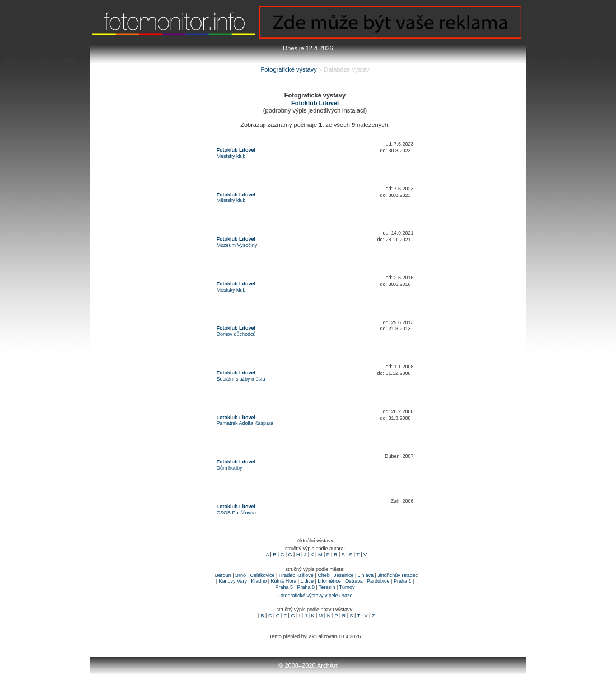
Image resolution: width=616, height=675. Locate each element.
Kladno (259, 581)
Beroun (223, 575)
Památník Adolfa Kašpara (245, 423)
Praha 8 (306, 587)
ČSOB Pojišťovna (236, 513)
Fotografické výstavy (288, 69)
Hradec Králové (296, 575)
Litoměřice (329, 581)
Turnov (347, 587)
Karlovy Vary (233, 581)
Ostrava (354, 581)
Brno (241, 575)
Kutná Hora (284, 581)
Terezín (327, 587)
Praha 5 (284, 587)
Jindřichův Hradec (398, 575)
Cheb (324, 575)
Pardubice (378, 581)
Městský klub (231, 156)
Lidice (307, 581)
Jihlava (366, 575)
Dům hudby (230, 468)
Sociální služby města (241, 379)
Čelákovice (262, 575)
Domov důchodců (236, 334)
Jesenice (344, 575)
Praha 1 (403, 581)
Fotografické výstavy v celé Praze (315, 596)
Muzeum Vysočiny (237, 245)
